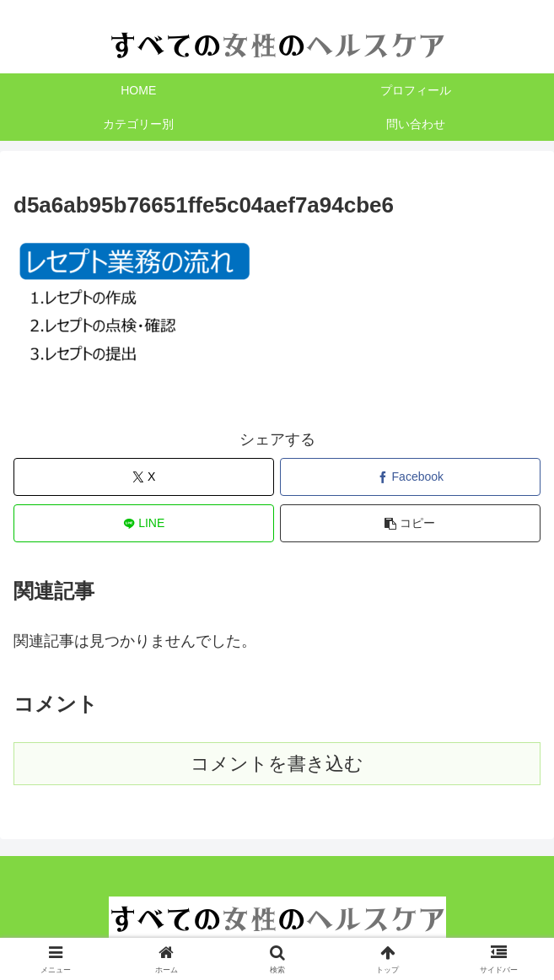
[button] (410, 523)
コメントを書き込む (277, 764)
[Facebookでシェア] (410, 477)
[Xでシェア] (144, 477)
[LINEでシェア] (144, 523)
